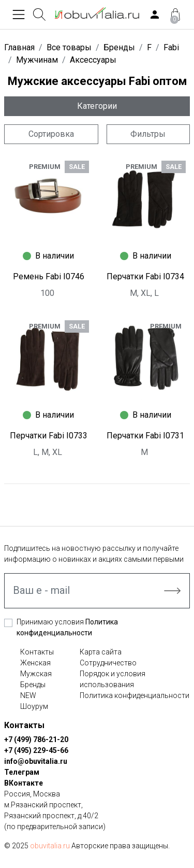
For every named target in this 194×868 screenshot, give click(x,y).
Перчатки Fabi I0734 (145, 276)
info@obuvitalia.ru (36, 761)
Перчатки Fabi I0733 (49, 436)
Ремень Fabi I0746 (49, 276)
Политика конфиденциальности (135, 695)
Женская (35, 663)
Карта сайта (101, 652)
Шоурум (34, 706)
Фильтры (148, 134)
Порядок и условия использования (113, 679)
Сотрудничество (108, 663)
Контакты (37, 652)
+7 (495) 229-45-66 (36, 750)
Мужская (36, 674)
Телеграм (22, 772)
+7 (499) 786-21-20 (36, 739)
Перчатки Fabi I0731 (145, 436)
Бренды (33, 685)
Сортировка (51, 134)
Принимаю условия (67, 627)
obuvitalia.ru (50, 846)
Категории (97, 106)
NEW (28, 695)
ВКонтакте (24, 783)
